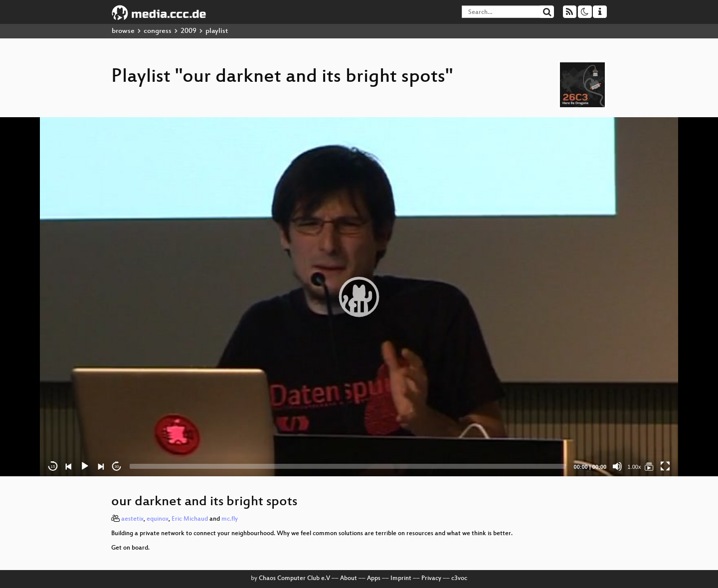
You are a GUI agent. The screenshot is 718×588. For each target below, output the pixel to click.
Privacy (431, 579)
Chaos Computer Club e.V (294, 579)
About (349, 579)
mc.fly (230, 519)
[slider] (348, 466)
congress (158, 31)
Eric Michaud (190, 519)
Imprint (401, 579)
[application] (359, 297)
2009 (188, 31)
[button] (359, 297)
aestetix (132, 519)
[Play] (85, 466)
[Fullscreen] (665, 466)
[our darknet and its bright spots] (649, 466)
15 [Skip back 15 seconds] (53, 467)
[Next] (101, 466)
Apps (374, 579)
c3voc (459, 579)
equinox (158, 519)
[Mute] (617, 466)
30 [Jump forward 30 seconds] (117, 467)
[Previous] (69, 466)
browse (123, 31)
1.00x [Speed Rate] (634, 467)
